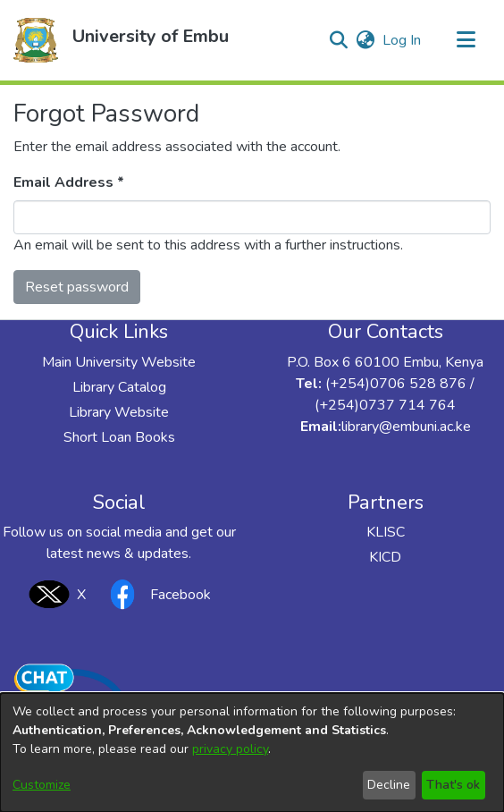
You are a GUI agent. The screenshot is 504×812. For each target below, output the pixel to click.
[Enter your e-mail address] (252, 217)
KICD (385, 557)
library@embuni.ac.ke (406, 427)
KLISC (386, 532)
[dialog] (252, 753)
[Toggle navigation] (466, 40)
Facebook (155, 594)
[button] (36, 40)
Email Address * (69, 182)
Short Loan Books (119, 437)
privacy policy (230, 749)
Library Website (119, 412)
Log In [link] (403, 40)
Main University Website (119, 362)
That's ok (453, 785)
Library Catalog (119, 387)
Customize (42, 785)
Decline (389, 785)
